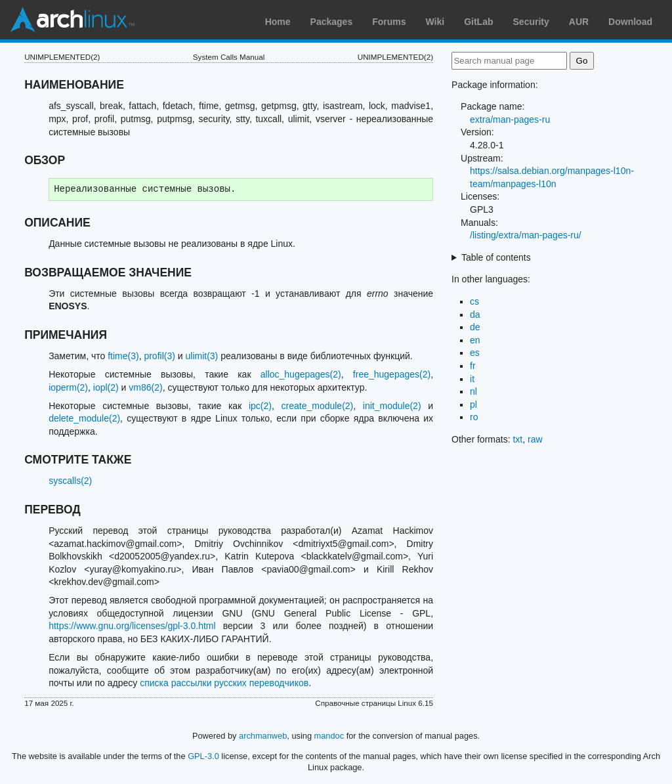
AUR (579, 22)
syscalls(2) (70, 481)
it (472, 379)
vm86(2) (145, 387)
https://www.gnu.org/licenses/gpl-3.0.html (132, 626)
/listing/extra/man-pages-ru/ (526, 235)
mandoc (329, 736)
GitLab (478, 22)
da (475, 315)
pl (473, 404)
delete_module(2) (84, 418)
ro (474, 417)
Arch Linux (72, 20)
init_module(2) (392, 406)
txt (517, 439)
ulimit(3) (202, 356)
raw (535, 439)
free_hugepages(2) (392, 374)
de (475, 327)
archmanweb (263, 736)
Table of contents (496, 257)
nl (473, 391)
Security (531, 22)
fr (473, 366)
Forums (389, 22)
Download (630, 22)
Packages (332, 22)
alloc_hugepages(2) (301, 374)
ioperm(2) (68, 387)
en (475, 340)
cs (474, 301)
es (475, 353)
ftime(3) (123, 356)
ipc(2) (260, 406)
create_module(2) (318, 406)
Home (278, 22)
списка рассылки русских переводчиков (224, 683)
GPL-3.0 (203, 756)
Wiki (435, 22)
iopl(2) (106, 387)
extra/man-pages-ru (510, 120)
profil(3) (159, 356)
